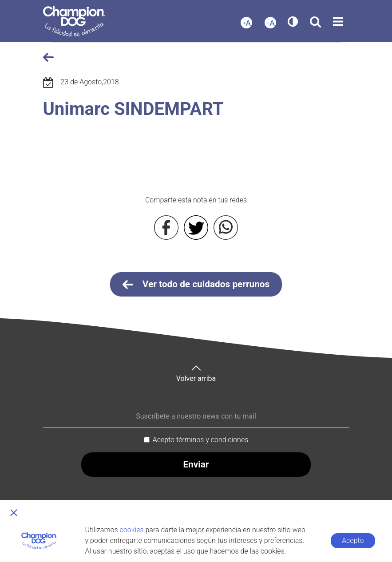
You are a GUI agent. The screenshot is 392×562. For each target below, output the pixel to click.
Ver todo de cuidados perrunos (196, 285)
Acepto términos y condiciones (201, 440)
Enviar (196, 464)
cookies (132, 530)
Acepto (353, 540)
